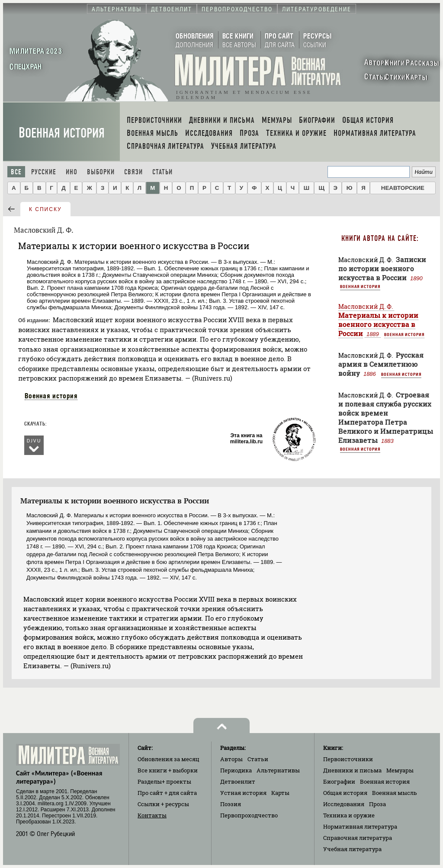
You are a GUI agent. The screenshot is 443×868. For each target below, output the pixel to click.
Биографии (339, 782)
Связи (133, 172)
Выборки (101, 172)
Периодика (236, 770)
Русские (44, 172)
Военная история (62, 133)
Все (16, 172)
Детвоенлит (238, 782)
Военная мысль (395, 793)
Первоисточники (348, 759)
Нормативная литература (360, 826)
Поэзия (231, 804)
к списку (45, 209)
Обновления (169, 759)
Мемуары (400, 770)
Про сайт (167, 793)
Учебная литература (352, 849)
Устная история (243, 793)
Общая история (345, 793)
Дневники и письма (352, 770)
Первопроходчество (249, 815)
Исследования (344, 804)
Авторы (231, 759)
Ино (72, 172)
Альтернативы (278, 770)
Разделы (164, 782)
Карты (280, 793)
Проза (377, 804)
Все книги (168, 770)
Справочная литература (358, 838)
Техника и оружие (349, 815)
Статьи (162, 172)
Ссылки (163, 804)
